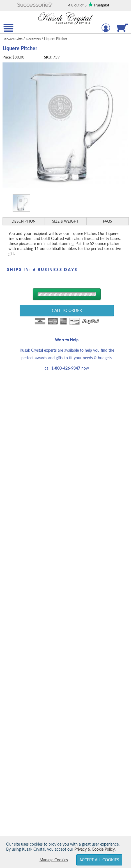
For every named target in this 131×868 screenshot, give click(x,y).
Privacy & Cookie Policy (95, 849)
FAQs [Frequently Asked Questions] (107, 221)
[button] (35, 5)
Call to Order (67, 310)
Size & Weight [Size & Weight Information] (65, 221)
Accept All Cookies (99, 860)
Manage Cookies (54, 860)
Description (24, 221)
